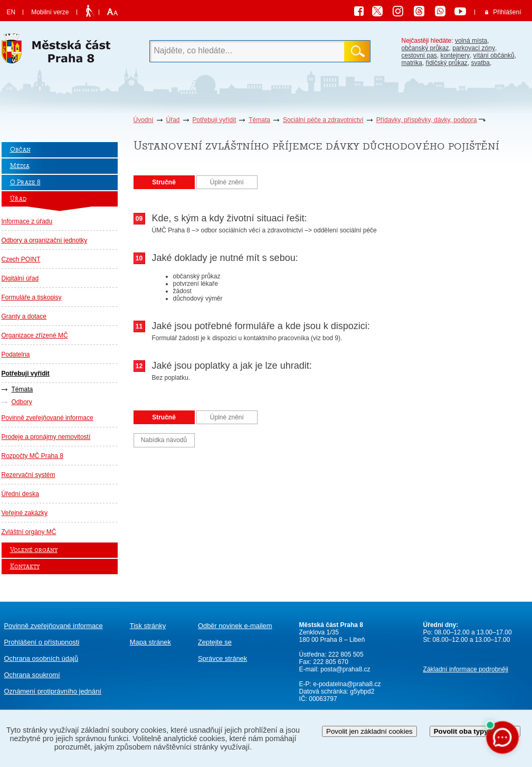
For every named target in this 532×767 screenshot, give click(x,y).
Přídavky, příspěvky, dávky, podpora (427, 120)
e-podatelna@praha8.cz (346, 684)
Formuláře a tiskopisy (32, 297)
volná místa (471, 41)
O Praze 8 (25, 183)
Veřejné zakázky (25, 513)
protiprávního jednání (53, 691)
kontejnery (455, 55)
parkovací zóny (474, 48)
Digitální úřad (20, 278)
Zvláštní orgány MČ (29, 532)
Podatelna (16, 354)
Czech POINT (21, 259)
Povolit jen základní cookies (369, 731)
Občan (20, 150)
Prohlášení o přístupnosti (42, 642)
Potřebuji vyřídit (215, 120)
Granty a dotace (24, 316)
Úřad (173, 120)
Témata (259, 120)
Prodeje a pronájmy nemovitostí (46, 437)
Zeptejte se (215, 642)
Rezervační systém (28, 475)
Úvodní (144, 120)
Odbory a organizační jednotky (45, 240)
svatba (481, 63)
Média (20, 166)
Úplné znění (227, 182)
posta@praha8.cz (345, 669)
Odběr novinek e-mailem (235, 626)
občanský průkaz (425, 48)
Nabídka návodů (164, 440)
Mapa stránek (150, 642)
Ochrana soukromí (32, 675)
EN (11, 12)
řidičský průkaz (447, 63)
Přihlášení (507, 12)
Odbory (22, 402)
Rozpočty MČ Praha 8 (32, 456)
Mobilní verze (50, 12)
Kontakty (25, 567)
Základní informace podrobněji (466, 669)
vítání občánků (494, 55)
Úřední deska (20, 494)
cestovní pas (419, 55)
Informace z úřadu (27, 221)
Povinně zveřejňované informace (47, 418)
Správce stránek (222, 658)
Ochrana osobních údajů (41, 658)
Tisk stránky (148, 626)
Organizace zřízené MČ (35, 335)
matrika (412, 63)
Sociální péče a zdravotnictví (323, 120)
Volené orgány (34, 550)
